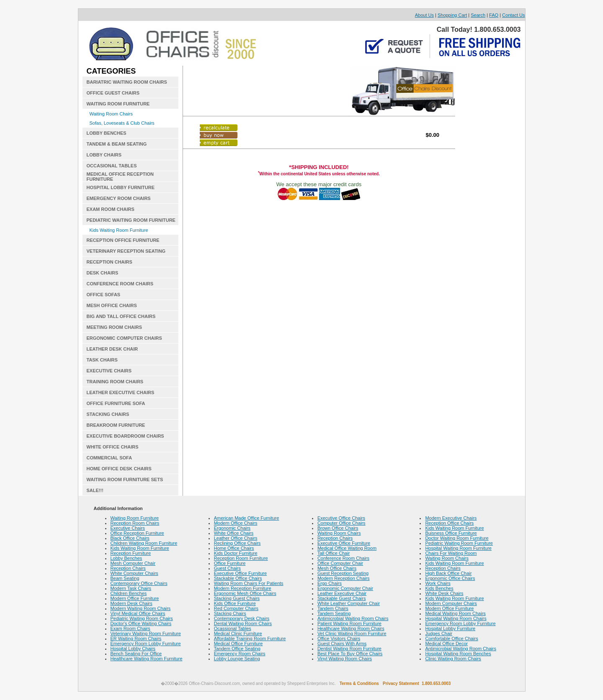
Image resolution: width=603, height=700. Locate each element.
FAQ (494, 15)
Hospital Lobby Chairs (133, 649)
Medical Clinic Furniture (238, 633)
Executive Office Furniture (240, 573)
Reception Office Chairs (449, 523)
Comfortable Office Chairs (451, 638)
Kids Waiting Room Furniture (119, 230)
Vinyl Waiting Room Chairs (345, 659)
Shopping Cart (452, 15)
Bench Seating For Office (136, 654)
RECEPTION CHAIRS (110, 262)
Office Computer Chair (340, 563)
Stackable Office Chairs (238, 578)
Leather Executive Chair (342, 593)
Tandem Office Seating (237, 649)
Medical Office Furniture (238, 644)
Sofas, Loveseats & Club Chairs (122, 123)
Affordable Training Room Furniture (250, 638)
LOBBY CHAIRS (104, 155)
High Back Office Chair (448, 573)
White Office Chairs (234, 533)
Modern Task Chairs (131, 588)
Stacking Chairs (230, 613)
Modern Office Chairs (236, 523)
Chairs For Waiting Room (451, 553)
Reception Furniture (131, 553)
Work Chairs (438, 583)
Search (478, 15)
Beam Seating (125, 578)
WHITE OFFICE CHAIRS (113, 447)
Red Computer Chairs (236, 608)
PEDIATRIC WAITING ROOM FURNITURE (131, 220)
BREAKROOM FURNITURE (116, 425)
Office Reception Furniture (137, 533)
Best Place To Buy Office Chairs (350, 654)
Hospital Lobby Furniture (450, 628)
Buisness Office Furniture (451, 533)
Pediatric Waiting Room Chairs (142, 618)
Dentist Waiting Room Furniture (349, 649)
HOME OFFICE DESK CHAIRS (119, 469)
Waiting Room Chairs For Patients (249, 583)
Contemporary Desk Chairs (242, 618)
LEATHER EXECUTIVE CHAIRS (121, 392)
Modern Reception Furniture (243, 588)
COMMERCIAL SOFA (110, 458)
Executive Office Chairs (341, 518)
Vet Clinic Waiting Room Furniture (352, 633)
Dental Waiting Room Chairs (243, 623)
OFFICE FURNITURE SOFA (116, 403)
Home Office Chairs (234, 548)
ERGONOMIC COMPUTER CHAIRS (124, 338)
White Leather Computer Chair (349, 603)
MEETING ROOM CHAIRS (115, 327)
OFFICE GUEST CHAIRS (113, 93)
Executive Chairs (128, 528)
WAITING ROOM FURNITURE (118, 104)
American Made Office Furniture (247, 518)
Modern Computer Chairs (451, 603)
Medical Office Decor (446, 644)
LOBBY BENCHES (107, 133)
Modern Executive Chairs (451, 518)
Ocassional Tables (233, 628)
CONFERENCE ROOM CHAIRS (120, 284)
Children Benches (129, 593)
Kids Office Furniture (235, 603)
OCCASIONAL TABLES (112, 166)
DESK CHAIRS (103, 273)
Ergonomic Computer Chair (345, 588)
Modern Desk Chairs (131, 603)
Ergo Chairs (330, 583)
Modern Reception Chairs (344, 578)
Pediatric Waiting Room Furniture (459, 543)
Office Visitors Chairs (339, 638)
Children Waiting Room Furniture (144, 543)
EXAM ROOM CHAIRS (111, 209)
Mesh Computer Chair (133, 563)
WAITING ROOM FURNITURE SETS (125, 479)
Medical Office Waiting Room (347, 548)
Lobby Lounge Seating (237, 659)
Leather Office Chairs (236, 538)
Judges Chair (439, 633)
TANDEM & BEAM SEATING (117, 144)
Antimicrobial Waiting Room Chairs (353, 618)
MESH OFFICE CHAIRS (112, 305)
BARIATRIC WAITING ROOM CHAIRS (127, 82)
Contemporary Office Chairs (139, 583)
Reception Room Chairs (135, 523)
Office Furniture (230, 563)
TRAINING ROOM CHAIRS (115, 382)
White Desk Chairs (444, 593)
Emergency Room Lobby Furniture (146, 644)
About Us (424, 15)
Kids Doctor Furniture (236, 553)
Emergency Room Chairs (240, 654)
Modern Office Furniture (135, 598)
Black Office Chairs (130, 538)
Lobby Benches (126, 558)
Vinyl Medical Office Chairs (138, 613)
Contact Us (513, 15)
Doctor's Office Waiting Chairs (141, 623)
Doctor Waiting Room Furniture (457, 538)
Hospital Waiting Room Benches (458, 654)
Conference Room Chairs (343, 558)
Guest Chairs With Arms (342, 644)
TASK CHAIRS (102, 360)
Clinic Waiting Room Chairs (453, 659)
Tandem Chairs (333, 608)
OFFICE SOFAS (104, 295)
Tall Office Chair (334, 553)
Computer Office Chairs (341, 523)
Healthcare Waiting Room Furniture (147, 659)
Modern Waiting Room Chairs (141, 608)
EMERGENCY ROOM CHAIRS (119, 198)
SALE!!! (95, 490)
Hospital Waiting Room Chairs (456, 618)
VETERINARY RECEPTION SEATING (126, 251)
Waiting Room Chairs (111, 114)
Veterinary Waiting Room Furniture (146, 633)
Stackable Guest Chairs (342, 598)
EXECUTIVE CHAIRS (109, 371)
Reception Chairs (128, 568)
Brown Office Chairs (338, 528)
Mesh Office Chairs (337, 568)
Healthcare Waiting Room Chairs (351, 628)
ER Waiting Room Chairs (136, 638)
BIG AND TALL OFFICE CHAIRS (121, 316)
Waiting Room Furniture (135, 518)
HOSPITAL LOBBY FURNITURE (121, 187)
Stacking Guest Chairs (237, 598)
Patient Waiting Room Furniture (349, 623)
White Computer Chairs (134, 573)
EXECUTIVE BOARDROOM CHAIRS (125, 436)
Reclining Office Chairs (237, 543)
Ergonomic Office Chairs (450, 578)
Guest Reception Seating (343, 573)
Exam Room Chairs (130, 628)
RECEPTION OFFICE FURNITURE (123, 240)
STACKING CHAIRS (108, 414)
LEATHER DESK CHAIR (112, 349)
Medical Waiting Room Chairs (455, 613)
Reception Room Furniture (241, 558)
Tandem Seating (334, 613)
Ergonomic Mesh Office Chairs (245, 593)
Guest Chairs (227, 568)
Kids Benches (439, 588)
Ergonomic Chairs (232, 528)
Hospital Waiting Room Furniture (458, 548)
